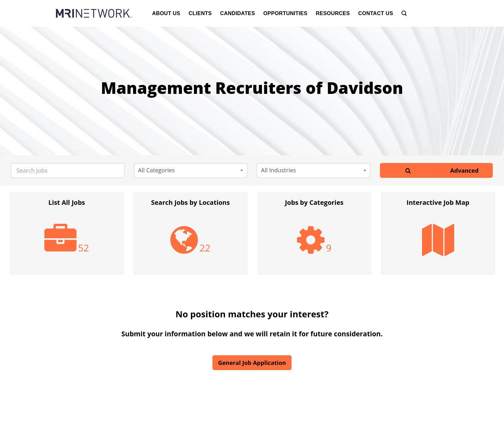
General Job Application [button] (252, 363)
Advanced (464, 170)
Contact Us (376, 13)
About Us (166, 13)
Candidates (238, 13)
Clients (200, 13)
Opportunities (285, 13)
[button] (191, 170)
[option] (67, 237)
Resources (333, 13)
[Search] (404, 13)
